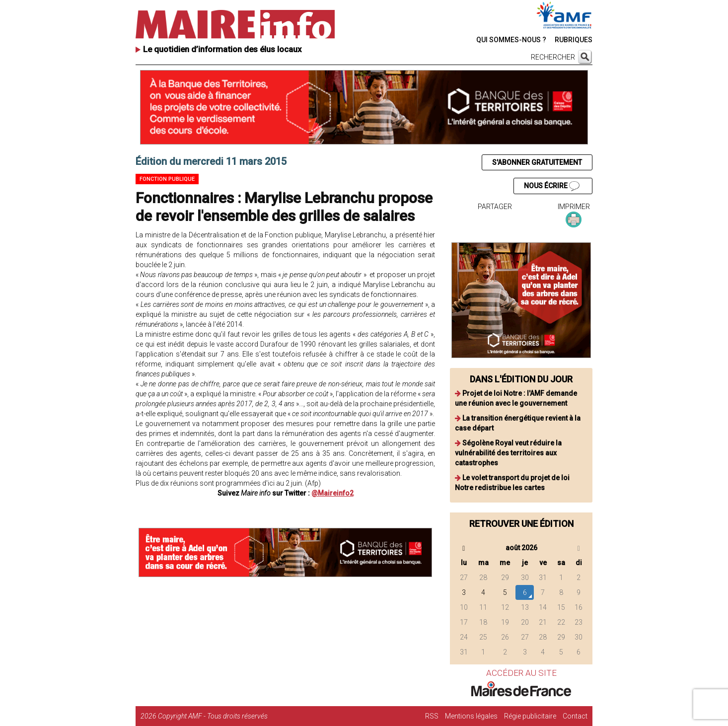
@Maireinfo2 (332, 493)
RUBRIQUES (574, 40)
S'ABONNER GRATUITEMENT (537, 162)
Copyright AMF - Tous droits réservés (213, 716)
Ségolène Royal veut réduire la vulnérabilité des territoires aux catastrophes (508, 453)
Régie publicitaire (530, 716)
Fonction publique (167, 179)
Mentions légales (471, 716)
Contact (575, 716)
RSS (432, 716)
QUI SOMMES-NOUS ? (511, 40)
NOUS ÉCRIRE (552, 186)
